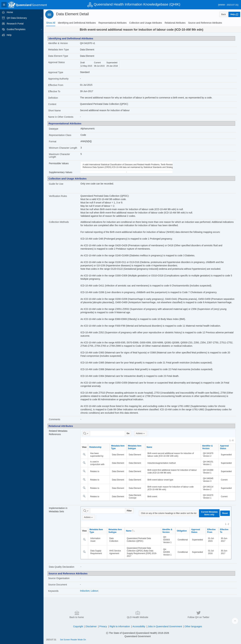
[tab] (51, 23)
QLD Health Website (137, 614)
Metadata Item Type (58, 50)
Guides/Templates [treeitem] (16, 29)
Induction (85, 591)
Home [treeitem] (10, 12)
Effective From (56, 85)
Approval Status (56, 62)
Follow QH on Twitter (198, 614)
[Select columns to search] (86, 433)
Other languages (193, 626)
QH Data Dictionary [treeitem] (17, 18)
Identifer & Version (167, 531)
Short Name (54, 110)
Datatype (54, 129)
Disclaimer (91, 626)
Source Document (58, 585)
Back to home (77, 614)
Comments (55, 419)
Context (52, 104)
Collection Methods (59, 222)
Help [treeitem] (9, 35)
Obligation (182, 531)
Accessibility (139, 626)
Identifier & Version (58, 43)
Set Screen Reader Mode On (73, 640)
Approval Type (56, 72)
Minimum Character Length (63, 148)
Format (53, 141)
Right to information (120, 626)
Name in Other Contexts (61, 117)
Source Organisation (59, 578)
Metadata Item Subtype (135, 447)
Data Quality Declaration (62, 567)
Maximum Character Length (59, 156)
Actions (140, 433)
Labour (95, 591)
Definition (53, 98)
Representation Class (60, 135)
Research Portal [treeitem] (15, 24)
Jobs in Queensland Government (165, 626)
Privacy (103, 626)
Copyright (78, 626)
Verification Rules (58, 196)
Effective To (54, 91)
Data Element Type (58, 56)
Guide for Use (56, 184)
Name (149, 447)
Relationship (95, 447)
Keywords (53, 591)
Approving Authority (58, 79)
